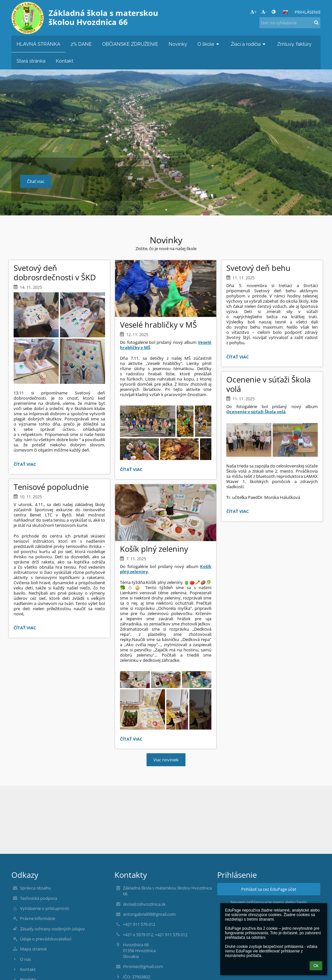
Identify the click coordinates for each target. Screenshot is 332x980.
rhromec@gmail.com (143, 966)
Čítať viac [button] (36, 181)
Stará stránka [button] (31, 61)
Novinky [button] (178, 44)
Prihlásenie (308, 12)
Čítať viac (26, 465)
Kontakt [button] (65, 61)
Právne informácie (38, 918)
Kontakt (28, 969)
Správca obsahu (36, 888)
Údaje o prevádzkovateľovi (46, 939)
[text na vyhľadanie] (290, 23)
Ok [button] (316, 966)
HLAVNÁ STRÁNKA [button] (38, 44)
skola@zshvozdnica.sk (144, 904)
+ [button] (253, 12)
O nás (26, 959)
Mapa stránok (34, 949)
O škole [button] (209, 44)
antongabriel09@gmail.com (149, 914)
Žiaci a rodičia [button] (249, 44)
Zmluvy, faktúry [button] (294, 44)
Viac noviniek (166, 760)
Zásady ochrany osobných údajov (53, 929)
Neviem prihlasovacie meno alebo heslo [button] (269, 902)
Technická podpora (39, 898)
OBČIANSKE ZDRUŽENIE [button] (130, 44)
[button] (285, 12)
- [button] (264, 12)
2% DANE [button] (81, 44)
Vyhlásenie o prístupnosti (45, 908)
